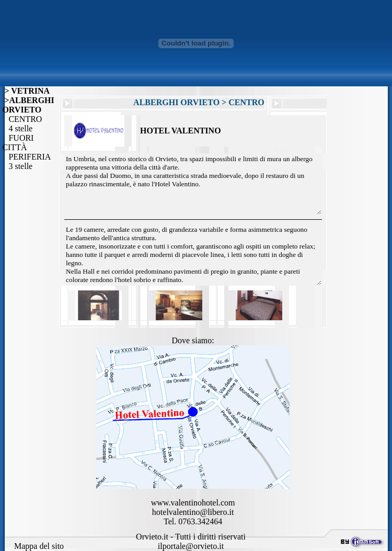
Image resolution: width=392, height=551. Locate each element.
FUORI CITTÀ (18, 143)
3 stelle (17, 166)
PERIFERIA (26, 157)
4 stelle (17, 128)
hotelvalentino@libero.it (193, 512)
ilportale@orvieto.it (191, 546)
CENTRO (22, 119)
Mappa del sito (39, 546)
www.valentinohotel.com (193, 503)
